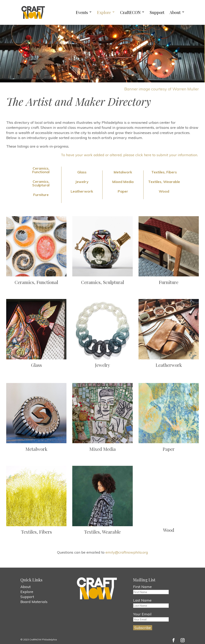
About (175, 12)
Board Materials (34, 602)
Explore (104, 12)
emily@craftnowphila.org (127, 552)
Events (82, 12)
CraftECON (130, 12)
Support (157, 12)
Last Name (142, 600)
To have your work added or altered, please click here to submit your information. (130, 155)
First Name (142, 587)
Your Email (142, 614)
